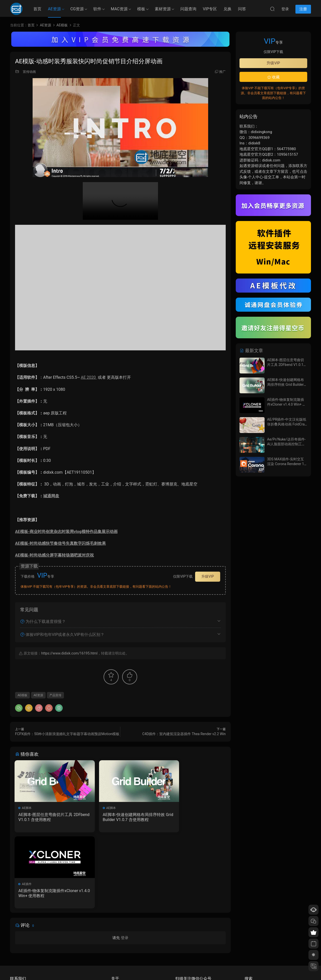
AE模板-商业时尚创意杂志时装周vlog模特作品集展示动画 (66, 532)
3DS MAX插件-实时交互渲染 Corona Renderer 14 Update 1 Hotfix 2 (287, 464)
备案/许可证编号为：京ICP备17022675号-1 (160, 968)
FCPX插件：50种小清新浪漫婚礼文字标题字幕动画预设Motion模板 (67, 734)
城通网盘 (51, 496)
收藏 (273, 77)
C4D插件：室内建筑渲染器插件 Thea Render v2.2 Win (184, 734)
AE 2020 (89, 377)
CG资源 (77, 9)
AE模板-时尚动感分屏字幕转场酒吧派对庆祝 (54, 555)
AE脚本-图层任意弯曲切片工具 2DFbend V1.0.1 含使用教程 (48, 817)
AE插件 (171, 808)
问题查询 (188, 9)
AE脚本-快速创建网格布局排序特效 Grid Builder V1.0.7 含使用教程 (120, 817)
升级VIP (208, 576)
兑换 (227, 9)
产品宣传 (55, 695)
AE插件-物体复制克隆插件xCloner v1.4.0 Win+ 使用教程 (192, 817)
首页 (37, 9)
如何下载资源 (120, 932)
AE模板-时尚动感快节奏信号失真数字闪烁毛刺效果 (60, 543)
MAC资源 (119, 9)
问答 (242, 9)
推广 (222, 72)
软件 (97, 9)
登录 (125, 862)
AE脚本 (27, 808)
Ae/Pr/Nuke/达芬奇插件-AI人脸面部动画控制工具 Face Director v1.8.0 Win (286, 444)
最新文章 (251, 350)
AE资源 (54, 9)
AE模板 (22, 695)
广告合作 (117, 954)
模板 (141, 9)
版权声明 (117, 946)
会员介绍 (117, 939)
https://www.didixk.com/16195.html (69, 653)
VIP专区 (210, 9)
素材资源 (163, 9)
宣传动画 (29, 72)
